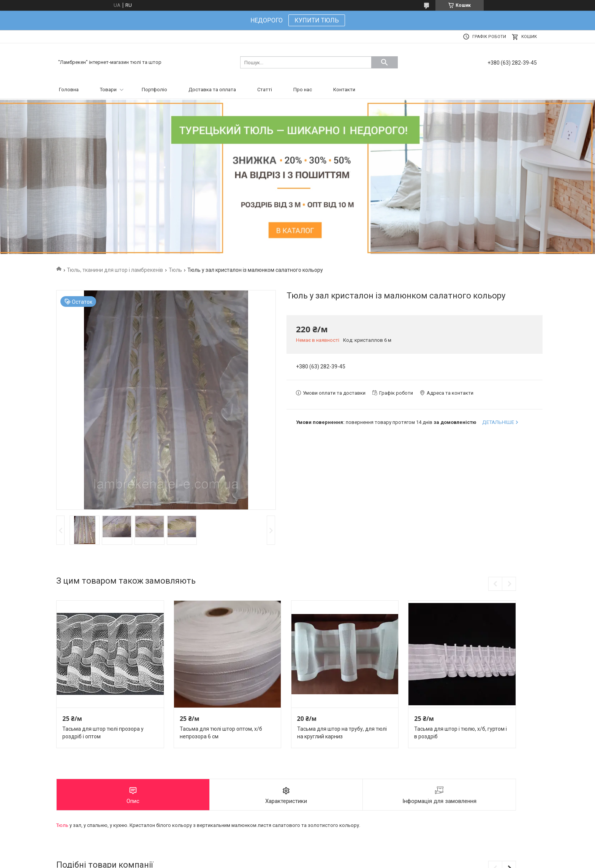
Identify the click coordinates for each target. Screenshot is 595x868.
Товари (108, 90)
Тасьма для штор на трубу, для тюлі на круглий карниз (342, 733)
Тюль (175, 270)
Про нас (303, 90)
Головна (69, 90)
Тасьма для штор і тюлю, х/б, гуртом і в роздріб (460, 733)
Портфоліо (154, 90)
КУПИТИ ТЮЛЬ (317, 20)
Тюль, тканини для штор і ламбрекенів (115, 270)
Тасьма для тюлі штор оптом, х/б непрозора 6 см (221, 733)
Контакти (344, 90)
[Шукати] (385, 62)
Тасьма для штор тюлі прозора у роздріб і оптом (103, 733)
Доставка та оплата (212, 90)
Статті (265, 90)
